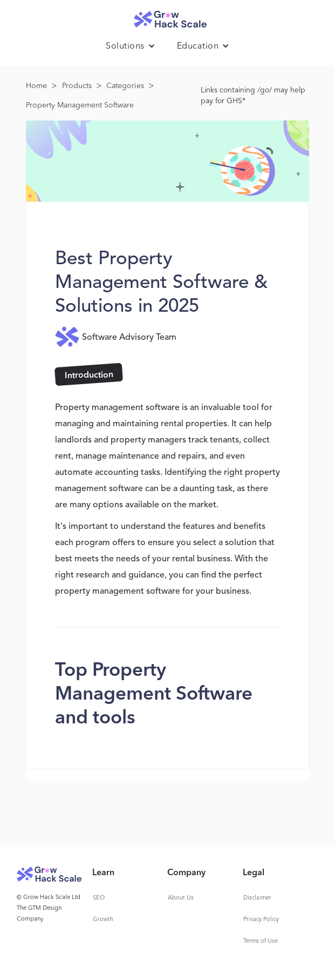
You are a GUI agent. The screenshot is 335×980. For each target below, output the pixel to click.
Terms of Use (261, 941)
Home (36, 86)
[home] (168, 16)
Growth (103, 920)
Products (77, 86)
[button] (131, 46)
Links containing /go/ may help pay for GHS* (253, 96)
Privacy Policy (261, 920)
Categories (125, 86)
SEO (99, 898)
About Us (181, 898)
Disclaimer (257, 898)
